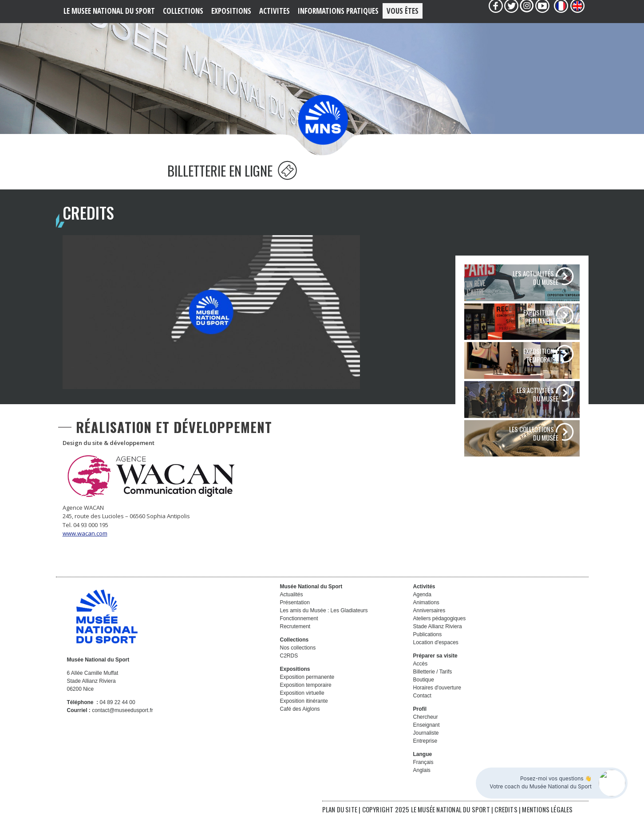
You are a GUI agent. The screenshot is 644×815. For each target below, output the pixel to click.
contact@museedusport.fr (122, 710)
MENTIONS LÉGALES (547, 809)
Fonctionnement (299, 618)
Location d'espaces (436, 642)
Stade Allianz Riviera (438, 626)
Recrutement (295, 626)
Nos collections (298, 648)
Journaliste (426, 733)
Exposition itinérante (304, 701)
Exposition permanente (307, 677)
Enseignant (427, 725)
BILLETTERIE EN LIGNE (232, 171)
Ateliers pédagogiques (440, 618)
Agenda (422, 595)
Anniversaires (429, 610)
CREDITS (507, 809)
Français (423, 762)
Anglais (422, 770)
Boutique (424, 680)
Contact (422, 696)
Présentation (295, 602)
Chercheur (426, 717)
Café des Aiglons (300, 709)
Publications (428, 634)
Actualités (292, 595)
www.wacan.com (85, 533)
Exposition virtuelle (302, 693)
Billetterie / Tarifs (433, 672)
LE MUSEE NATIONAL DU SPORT (109, 11)
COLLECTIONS (183, 11)
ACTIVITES (275, 11)
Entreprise (425, 741)
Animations (426, 602)
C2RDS (289, 656)
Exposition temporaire (306, 685)
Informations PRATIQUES (338, 11)
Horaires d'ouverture (437, 688)
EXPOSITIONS (231, 11)
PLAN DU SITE (340, 809)
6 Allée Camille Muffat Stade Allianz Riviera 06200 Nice (93, 681)
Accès (421, 664)
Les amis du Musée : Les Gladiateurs (324, 610)
